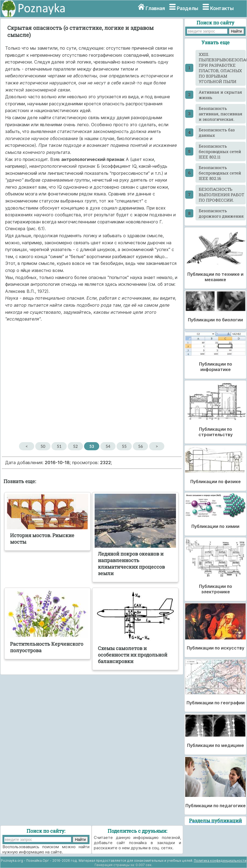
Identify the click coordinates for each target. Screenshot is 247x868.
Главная (155, 8)
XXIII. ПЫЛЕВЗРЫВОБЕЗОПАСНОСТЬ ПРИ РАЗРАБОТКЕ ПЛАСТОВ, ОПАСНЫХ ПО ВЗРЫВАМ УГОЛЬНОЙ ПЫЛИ (222, 68)
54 (108, 446)
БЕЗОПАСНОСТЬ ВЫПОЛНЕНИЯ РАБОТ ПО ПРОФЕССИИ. (221, 195)
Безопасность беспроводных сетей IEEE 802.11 (220, 151)
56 (141, 446)
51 (59, 446)
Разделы (187, 8)
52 (76, 446)
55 (124, 446)
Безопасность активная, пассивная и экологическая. (221, 114)
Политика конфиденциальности (220, 861)
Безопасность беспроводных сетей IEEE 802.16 (220, 173)
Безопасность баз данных (217, 132)
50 (43, 446)
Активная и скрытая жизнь (220, 95)
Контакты (222, 8)
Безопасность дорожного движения (221, 213)
